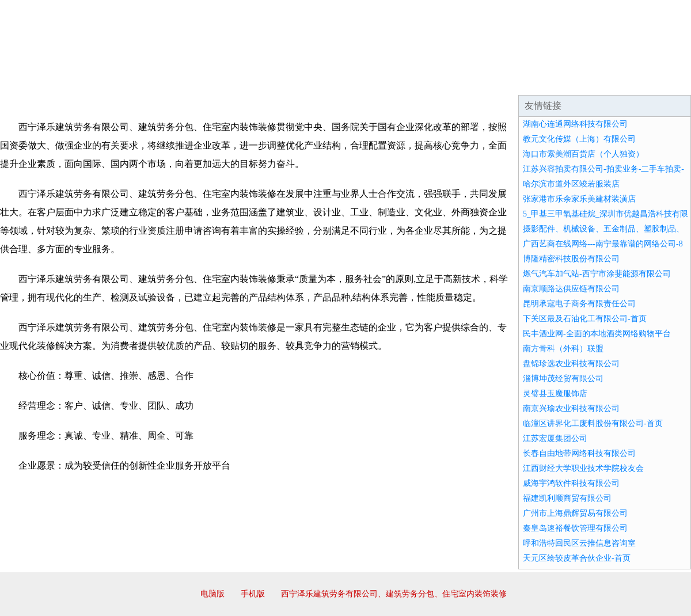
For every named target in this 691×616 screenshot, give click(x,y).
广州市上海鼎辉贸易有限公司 (575, 513)
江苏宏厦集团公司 (555, 438)
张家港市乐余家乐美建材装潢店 (579, 199)
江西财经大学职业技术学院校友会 (583, 468)
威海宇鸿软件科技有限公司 (571, 483)
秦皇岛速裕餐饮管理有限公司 (575, 528)
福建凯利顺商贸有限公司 (567, 498)
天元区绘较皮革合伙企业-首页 (577, 558)
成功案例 (313, 81)
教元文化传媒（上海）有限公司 (579, 139)
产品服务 (244, 81)
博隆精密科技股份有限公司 (571, 259)
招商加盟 (382, 81)
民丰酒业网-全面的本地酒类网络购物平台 (597, 334)
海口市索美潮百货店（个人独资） (583, 154)
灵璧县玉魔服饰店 (555, 393)
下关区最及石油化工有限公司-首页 (585, 319)
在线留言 (659, 81)
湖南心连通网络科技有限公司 (575, 124)
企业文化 (175, 81)
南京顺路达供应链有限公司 (571, 289)
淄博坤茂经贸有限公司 (563, 379)
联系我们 (521, 81)
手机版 (253, 594)
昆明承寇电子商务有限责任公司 (579, 304)
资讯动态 (590, 81)
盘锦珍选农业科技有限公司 (571, 364)
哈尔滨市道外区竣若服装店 (571, 184)
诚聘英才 (451, 81)
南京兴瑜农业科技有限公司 (571, 408)
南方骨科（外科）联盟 (563, 349)
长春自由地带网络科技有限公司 (579, 453)
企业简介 (106, 81)
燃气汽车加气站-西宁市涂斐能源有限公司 (597, 274)
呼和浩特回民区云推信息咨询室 (579, 543)
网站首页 (37, 81)
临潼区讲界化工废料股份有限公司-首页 (593, 423)
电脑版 (212, 594)
